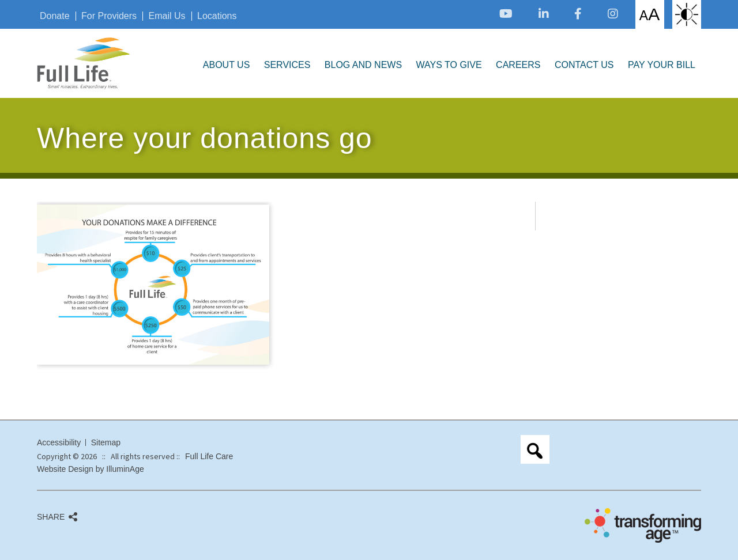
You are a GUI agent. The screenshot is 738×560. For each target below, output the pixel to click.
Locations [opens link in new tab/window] (217, 16)
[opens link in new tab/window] (506, 13)
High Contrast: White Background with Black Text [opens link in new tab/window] (687, 14)
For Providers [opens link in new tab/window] (109, 16)
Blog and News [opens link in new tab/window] (363, 65)
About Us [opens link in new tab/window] (227, 65)
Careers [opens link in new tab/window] (518, 65)
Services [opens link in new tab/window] (287, 65)
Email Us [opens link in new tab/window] (167, 16)
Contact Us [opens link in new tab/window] (584, 65)
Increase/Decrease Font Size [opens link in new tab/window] (649, 14)
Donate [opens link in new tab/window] (55, 16)
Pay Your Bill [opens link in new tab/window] (662, 65)
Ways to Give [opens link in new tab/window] (449, 65)
